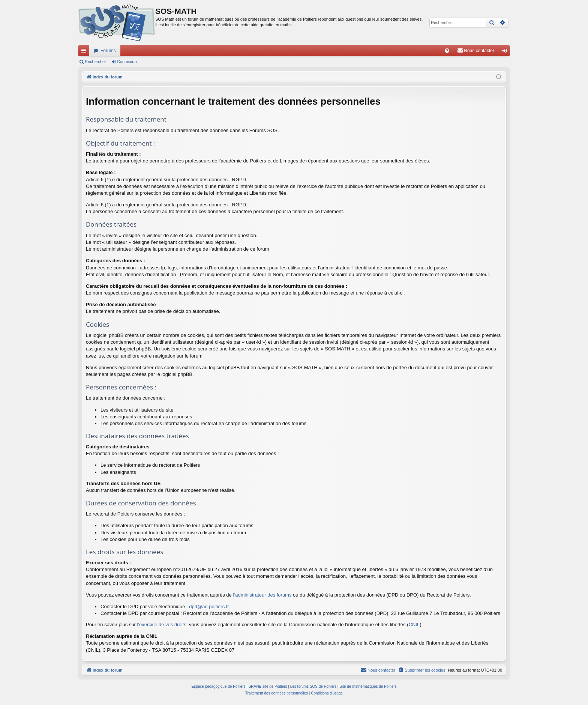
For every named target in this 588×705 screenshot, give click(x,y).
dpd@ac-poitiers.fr (209, 607)
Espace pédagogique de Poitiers (219, 686)
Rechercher (95, 62)
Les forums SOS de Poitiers (313, 686)
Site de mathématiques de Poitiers (368, 686)
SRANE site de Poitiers (268, 686)
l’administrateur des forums (262, 595)
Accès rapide (85, 52)
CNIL (414, 625)
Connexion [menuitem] (506, 52)
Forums (108, 51)
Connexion (127, 62)
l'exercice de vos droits (162, 625)
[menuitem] (447, 51)
